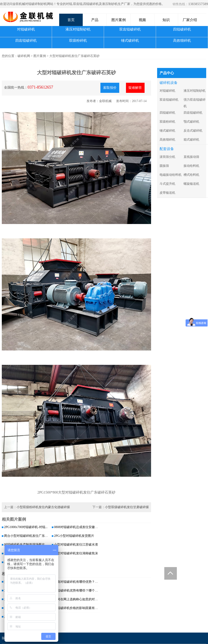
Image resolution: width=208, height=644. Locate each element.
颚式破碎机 (191, 122)
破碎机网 (24, 56)
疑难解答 (135, 88)
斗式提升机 (167, 184)
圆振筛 (164, 166)
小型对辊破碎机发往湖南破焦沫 (76, 553)
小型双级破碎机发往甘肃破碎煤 (127, 507)
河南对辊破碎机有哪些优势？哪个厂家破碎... (85, 582)
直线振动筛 (191, 157)
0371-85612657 (40, 87)
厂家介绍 (190, 20)
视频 (142, 20)
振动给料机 (191, 166)
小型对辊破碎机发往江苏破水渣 (76, 545)
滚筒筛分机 (167, 157)
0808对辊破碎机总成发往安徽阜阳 (78, 527)
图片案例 (119, 20)
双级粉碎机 (78, 40)
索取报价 (110, 88)
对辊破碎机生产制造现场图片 (24, 545)
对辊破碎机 (26, 29)
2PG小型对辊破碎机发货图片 (74, 536)
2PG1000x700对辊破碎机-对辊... (26, 527)
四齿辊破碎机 (26, 40)
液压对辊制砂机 (78, 29)
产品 (95, 20)
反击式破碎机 (193, 131)
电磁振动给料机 (171, 175)
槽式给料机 (191, 175)
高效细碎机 (182, 40)
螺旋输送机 (191, 184)
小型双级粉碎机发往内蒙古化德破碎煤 (43, 507)
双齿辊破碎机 (130, 29)
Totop (171, 573)
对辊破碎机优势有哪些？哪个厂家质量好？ (84, 591)
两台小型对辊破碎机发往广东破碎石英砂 (32, 536)
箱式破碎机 (191, 140)
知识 (166, 20)
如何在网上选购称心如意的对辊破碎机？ (82, 599)
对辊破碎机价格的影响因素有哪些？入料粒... (85, 608)
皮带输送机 (167, 193)
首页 (71, 20)
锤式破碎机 (130, 40)
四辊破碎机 (182, 29)
